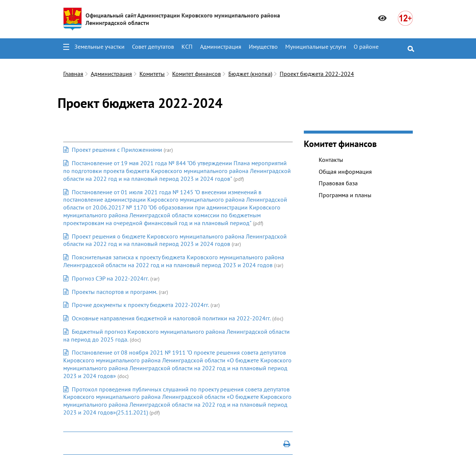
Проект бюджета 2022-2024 (317, 74)
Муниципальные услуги (316, 47)
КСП (187, 47)
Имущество (263, 47)
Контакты (331, 160)
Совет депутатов (153, 47)
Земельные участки (99, 47)
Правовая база (338, 183)
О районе (366, 47)
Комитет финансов (197, 74)
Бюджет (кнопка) (250, 74)
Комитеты (152, 74)
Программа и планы (345, 195)
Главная (73, 74)
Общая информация (345, 172)
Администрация (221, 47)
